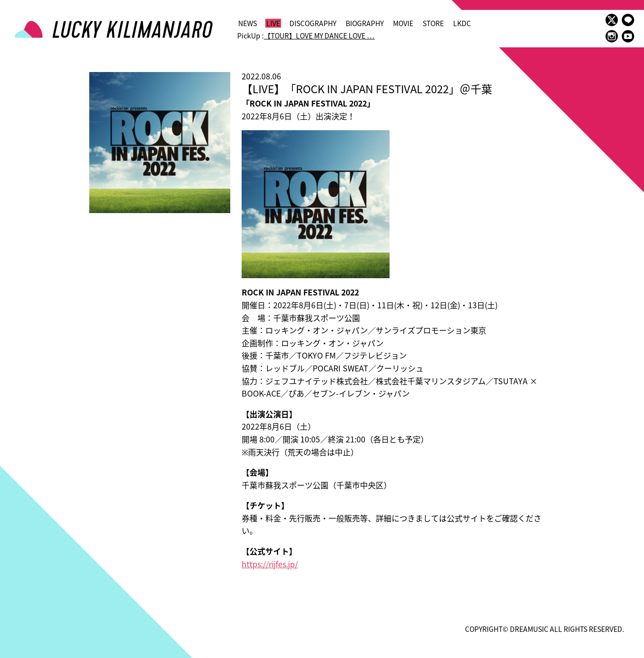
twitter (612, 20)
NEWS (248, 23)
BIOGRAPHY (365, 23)
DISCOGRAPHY (313, 23)
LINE (628, 20)
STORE (433, 23)
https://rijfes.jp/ (270, 564)
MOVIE (403, 23)
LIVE (273, 23)
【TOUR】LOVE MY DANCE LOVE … (319, 36)
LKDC (462, 23)
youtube (628, 36)
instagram (612, 36)
